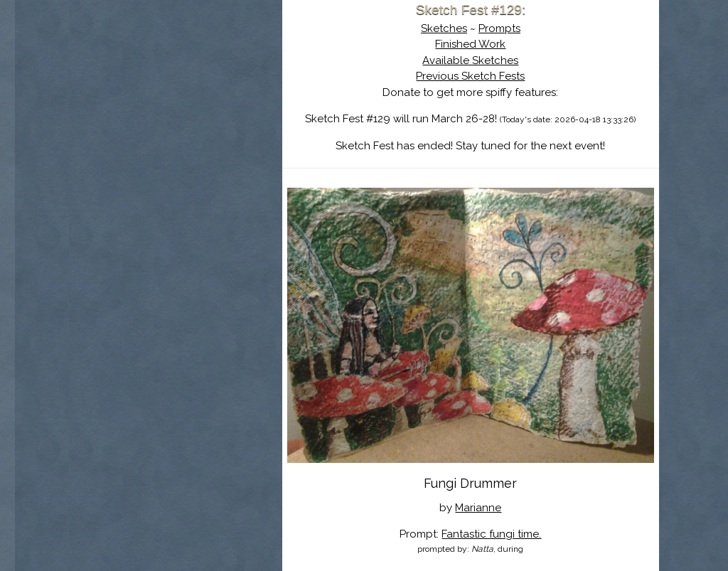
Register (205, 167)
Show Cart (154, 186)
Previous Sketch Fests (470, 76)
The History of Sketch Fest (176, 124)
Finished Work (470, 44)
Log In (141, 167)
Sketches (444, 28)
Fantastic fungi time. (491, 534)
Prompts (499, 28)
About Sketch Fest (176, 102)
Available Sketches (470, 60)
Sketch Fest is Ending (176, 80)
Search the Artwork (176, 145)
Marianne (478, 508)
